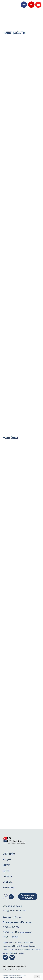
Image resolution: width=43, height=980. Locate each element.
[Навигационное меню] (38, 5)
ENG (24, 5)
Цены (6, 870)
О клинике (9, 854)
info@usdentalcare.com (14, 910)
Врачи (6, 865)
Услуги (7, 859)
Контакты (8, 887)
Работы (7, 876)
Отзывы (7, 882)
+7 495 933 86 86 (12, 906)
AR (31, 5)
